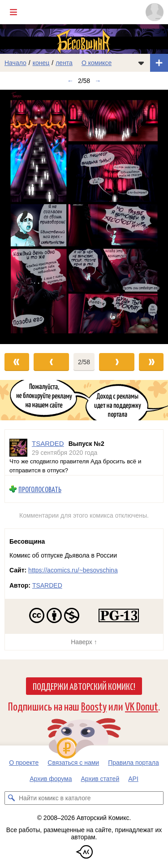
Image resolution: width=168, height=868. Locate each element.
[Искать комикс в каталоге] (11, 798)
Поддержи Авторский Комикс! (84, 686)
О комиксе (97, 63)
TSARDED (47, 585)
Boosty (94, 706)
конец (41, 63)
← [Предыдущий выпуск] (70, 81)
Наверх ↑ (84, 642)
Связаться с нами (73, 763)
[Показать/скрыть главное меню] (13, 12)
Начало (15, 63)
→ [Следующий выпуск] (98, 81)
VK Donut (142, 706)
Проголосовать (40, 489)
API (133, 779)
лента (64, 63)
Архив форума (51, 779)
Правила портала (134, 763)
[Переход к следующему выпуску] (84, 217)
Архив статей (100, 779)
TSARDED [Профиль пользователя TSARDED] (48, 443)
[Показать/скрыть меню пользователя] (155, 12)
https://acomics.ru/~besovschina (73, 570)
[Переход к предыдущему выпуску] (21, 217)
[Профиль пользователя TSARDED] (18, 448)
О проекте (24, 763)
